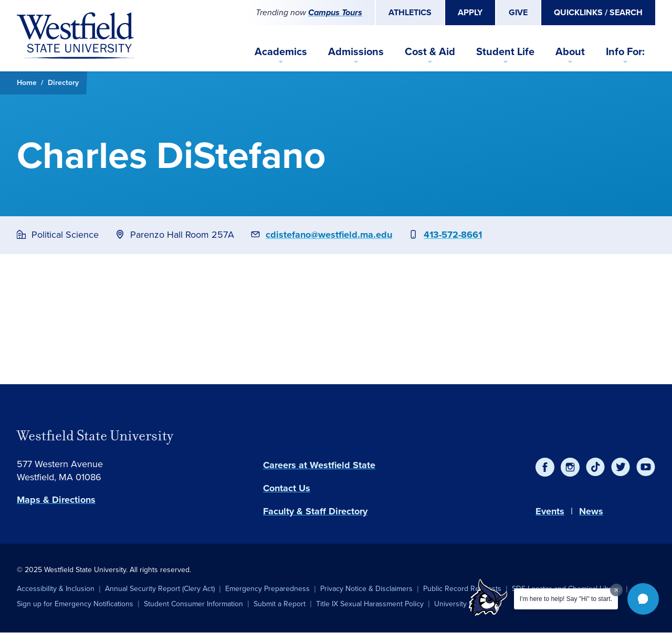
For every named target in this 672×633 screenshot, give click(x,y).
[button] (643, 599)
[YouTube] (646, 467)
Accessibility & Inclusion (56, 589)
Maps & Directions (56, 500)
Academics (281, 51)
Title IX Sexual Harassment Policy (370, 604)
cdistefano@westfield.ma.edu (329, 235)
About (570, 51)
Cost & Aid (430, 51)
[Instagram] (570, 467)
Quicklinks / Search (598, 12)
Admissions (356, 51)
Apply (470, 12)
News (591, 511)
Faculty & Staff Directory (315, 511)
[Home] (76, 36)
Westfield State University (95, 436)
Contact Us (287, 488)
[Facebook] (545, 467)
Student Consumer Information (193, 604)
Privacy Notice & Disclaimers (366, 589)
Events (550, 511)
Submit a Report (280, 604)
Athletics (410, 12)
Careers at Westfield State (319, 465)
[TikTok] (595, 467)
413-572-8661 (453, 235)
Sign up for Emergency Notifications (75, 604)
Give (518, 12)
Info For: (625, 51)
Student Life (505, 51)
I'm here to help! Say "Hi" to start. (566, 599)
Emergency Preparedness (267, 589)
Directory (63, 83)
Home (27, 83)
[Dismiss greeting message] (616, 590)
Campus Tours (335, 12)
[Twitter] (621, 467)
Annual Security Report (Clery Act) (160, 589)
